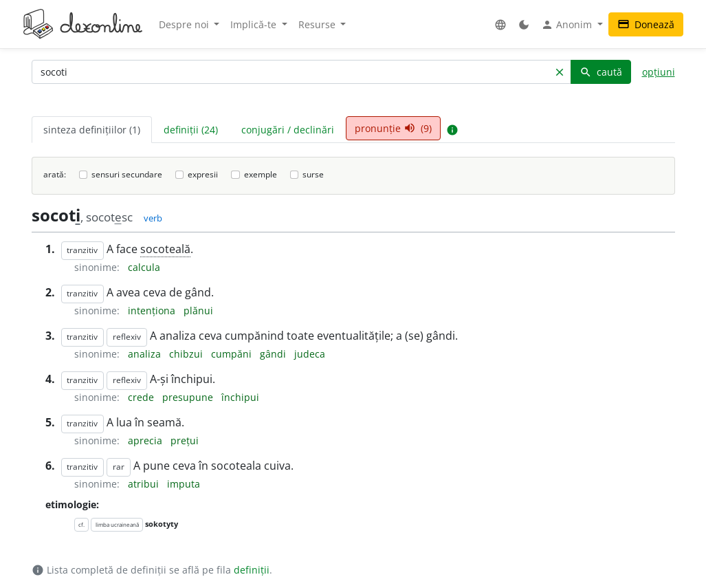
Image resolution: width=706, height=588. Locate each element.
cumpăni (233, 354)
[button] (500, 24)
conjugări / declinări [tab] (288, 130)
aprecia (146, 440)
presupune (189, 397)
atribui (145, 484)
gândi (274, 354)
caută (601, 72)
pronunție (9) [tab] (393, 128)
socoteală (165, 249)
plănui (198, 311)
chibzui (187, 354)
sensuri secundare (127, 174)
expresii (203, 174)
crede (142, 397)
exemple (261, 174)
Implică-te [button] (255, 24)
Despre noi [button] (185, 24)
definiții (252, 570)
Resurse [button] (318, 24)
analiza (146, 354)
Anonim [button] (568, 25)
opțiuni (659, 72)
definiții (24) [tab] (191, 130)
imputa (184, 484)
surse (313, 174)
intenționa (153, 311)
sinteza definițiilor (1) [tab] (92, 130)
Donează (646, 24)
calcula (144, 267)
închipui (240, 397)
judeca (310, 354)
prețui (185, 440)
